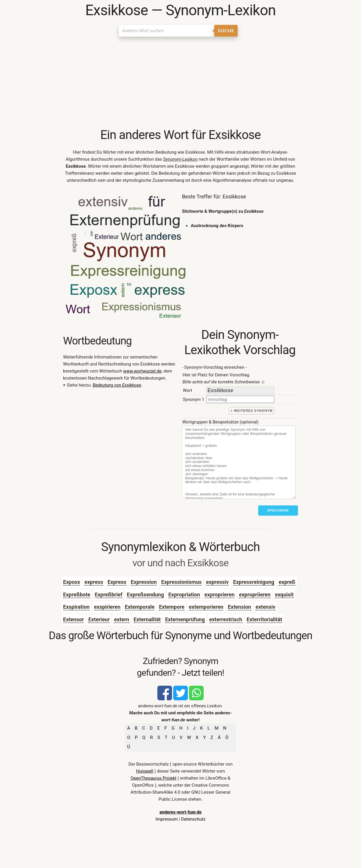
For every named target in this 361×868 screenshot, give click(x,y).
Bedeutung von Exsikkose (117, 385)
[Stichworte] (239, 462)
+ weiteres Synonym (252, 411)
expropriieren (255, 595)
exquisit (284, 595)
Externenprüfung (185, 619)
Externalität (147, 619)
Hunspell (145, 771)
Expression (144, 582)
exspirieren (107, 607)
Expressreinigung (254, 582)
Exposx (71, 582)
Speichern (278, 510)
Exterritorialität (264, 619)
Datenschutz (193, 819)
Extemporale (140, 607)
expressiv (217, 582)
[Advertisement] (180, 83)
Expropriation (184, 595)
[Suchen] (167, 31)
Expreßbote (77, 595)
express (94, 582)
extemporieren (206, 607)
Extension (239, 607)
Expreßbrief (109, 595)
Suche (226, 31)
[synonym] (240, 399)
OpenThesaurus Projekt (154, 778)
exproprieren (220, 595)
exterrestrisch (226, 619)
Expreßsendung (145, 595)
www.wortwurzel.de (142, 371)
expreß (287, 582)
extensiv (265, 607)
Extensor (73, 619)
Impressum (167, 819)
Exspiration (76, 607)
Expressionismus (181, 582)
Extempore (172, 607)
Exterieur (99, 619)
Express (117, 582)
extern (121, 619)
